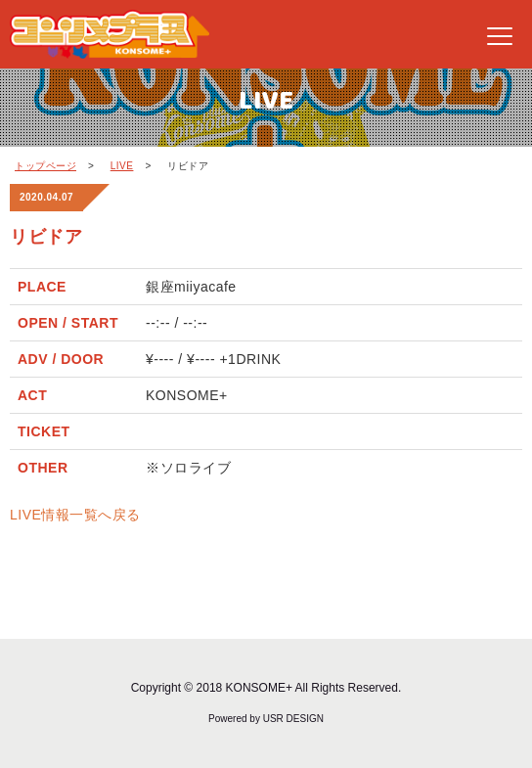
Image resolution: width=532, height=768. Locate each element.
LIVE (122, 166)
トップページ (45, 166)
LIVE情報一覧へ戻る (75, 515)
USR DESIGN (293, 719)
